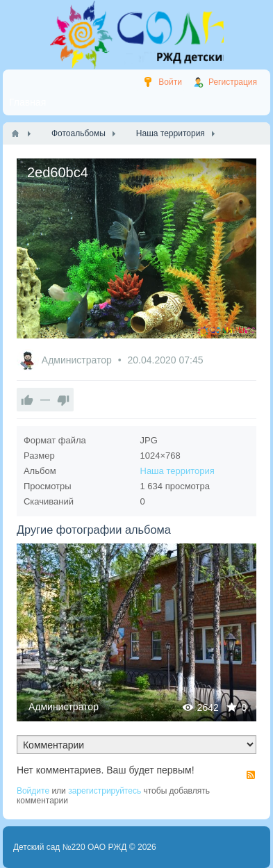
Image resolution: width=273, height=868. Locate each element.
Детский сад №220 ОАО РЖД (70, 847)
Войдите (33, 791)
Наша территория (177, 471)
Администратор (78, 360)
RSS (251, 775)
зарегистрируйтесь (105, 791)
